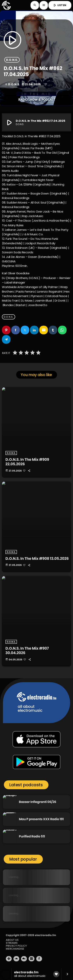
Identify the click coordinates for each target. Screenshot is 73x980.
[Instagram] (32, 959)
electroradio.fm (45, 935)
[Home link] (6, 5)
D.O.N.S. (12, 60)
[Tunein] (9, 959)
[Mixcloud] (24, 959)
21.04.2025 (32, 84)
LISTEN (59, 5)
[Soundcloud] (16, 959)
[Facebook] (39, 959)
